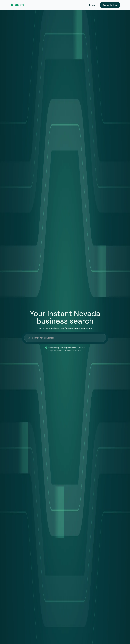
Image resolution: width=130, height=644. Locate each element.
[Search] (65, 338)
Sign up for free (110, 5)
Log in (92, 5)
